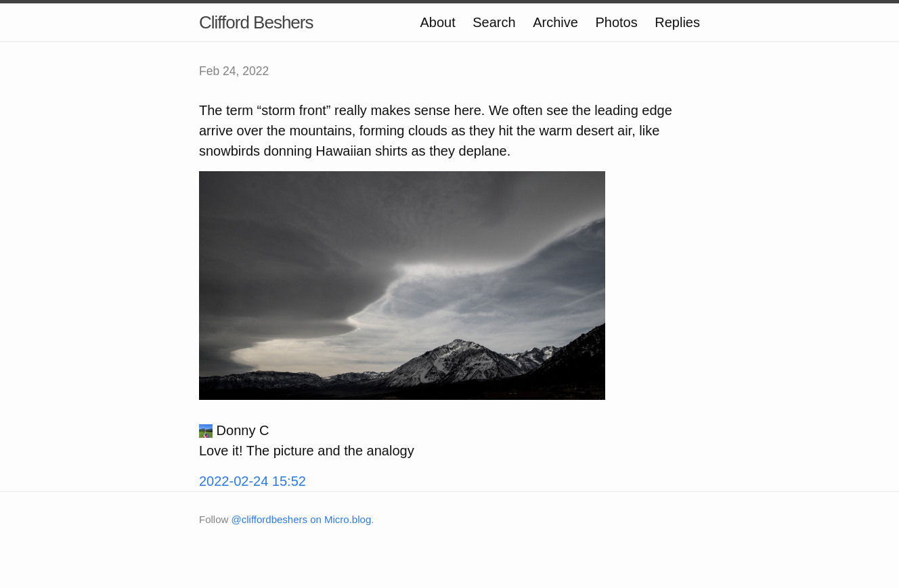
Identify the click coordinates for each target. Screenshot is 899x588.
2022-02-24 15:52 (253, 481)
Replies (677, 22)
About (437, 22)
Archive (555, 22)
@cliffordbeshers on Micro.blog (302, 519)
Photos (616, 22)
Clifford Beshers (256, 22)
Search (494, 22)
